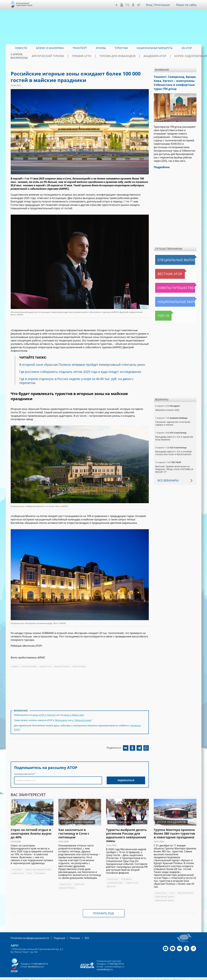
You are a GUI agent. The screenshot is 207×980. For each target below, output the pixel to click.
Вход (151, 5)
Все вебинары (167, 477)
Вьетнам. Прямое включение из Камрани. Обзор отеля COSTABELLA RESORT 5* (174, 466)
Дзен (119, 5)
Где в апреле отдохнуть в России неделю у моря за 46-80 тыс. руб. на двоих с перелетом (77, 381)
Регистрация (164, 5)
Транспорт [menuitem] (80, 48)
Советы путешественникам (172, 285)
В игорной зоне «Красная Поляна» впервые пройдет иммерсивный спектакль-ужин (83, 365)
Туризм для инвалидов (121, 56)
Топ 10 (160, 313)
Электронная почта (24, 771)
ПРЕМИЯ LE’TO (91, 56)
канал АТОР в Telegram (44, 715)
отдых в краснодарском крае (38, 867)
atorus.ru (168, 977)
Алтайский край (29, 666)
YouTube (124, 5)
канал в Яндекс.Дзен (73, 715)
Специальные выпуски (169, 257)
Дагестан (111, 884)
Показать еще (104, 911)
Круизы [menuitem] (101, 48)
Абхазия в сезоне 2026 (167, 407)
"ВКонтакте (61, 719)
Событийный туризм (164, 894)
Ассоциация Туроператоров (24, 4)
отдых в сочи (45, 666)
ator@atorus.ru (36, 964)
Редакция (54, 935)
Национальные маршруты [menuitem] (155, 48)
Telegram (141, 5)
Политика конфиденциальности (28, 935)
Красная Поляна (61, 666)
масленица (112, 876)
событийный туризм (164, 898)
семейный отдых (115, 880)
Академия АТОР (152, 56)
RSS (80, 935)
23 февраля (126, 876)
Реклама (69, 935)
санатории (17, 867)
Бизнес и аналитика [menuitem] (50, 48)
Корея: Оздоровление (182, 56)
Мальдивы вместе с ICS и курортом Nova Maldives (174, 435)
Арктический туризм (63, 56)
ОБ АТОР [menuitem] (187, 48)
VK (130, 5)
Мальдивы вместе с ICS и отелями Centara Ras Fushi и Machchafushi (173, 450)
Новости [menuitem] (21, 48)
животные (79, 882)
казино (15, 666)
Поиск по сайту (187, 5)
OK (135, 5)
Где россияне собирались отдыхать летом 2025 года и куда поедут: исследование (81, 372)
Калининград (78, 666)
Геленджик (40, 871)
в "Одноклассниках (82, 719)
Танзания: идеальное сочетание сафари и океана (172, 420)
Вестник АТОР (164, 271)
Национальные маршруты (171, 299)
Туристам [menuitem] (121, 48)
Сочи (29, 871)
